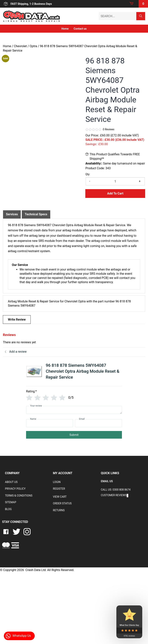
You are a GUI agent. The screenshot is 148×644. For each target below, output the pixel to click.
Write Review (17, 320)
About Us (11, 482)
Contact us (80, 29)
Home (65, 29)
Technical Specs (36, 214)
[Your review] (74, 410)
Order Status (62, 503)
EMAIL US (107, 481)
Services (12, 214)
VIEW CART (60, 497)
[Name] (50, 423)
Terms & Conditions (19, 496)
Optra (33, 46)
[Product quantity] (115, 181)
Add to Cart (115, 193)
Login (57, 482)
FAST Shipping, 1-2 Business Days (27, 4)
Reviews (109, 129)
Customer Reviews (114, 495)
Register (59, 489)
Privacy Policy (15, 489)
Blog (8, 509)
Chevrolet (20, 46)
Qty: (88, 174)
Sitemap (11, 502)
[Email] (98, 423)
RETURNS (59, 510)
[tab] (12, 214)
